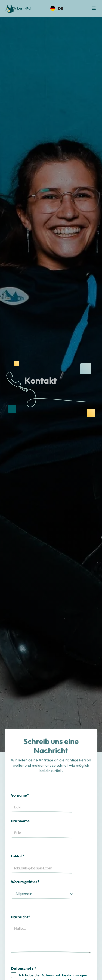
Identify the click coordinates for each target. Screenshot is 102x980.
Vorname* (20, 795)
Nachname (20, 821)
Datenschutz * (24, 968)
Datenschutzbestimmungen (64, 975)
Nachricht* (21, 917)
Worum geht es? (25, 882)
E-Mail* (18, 856)
